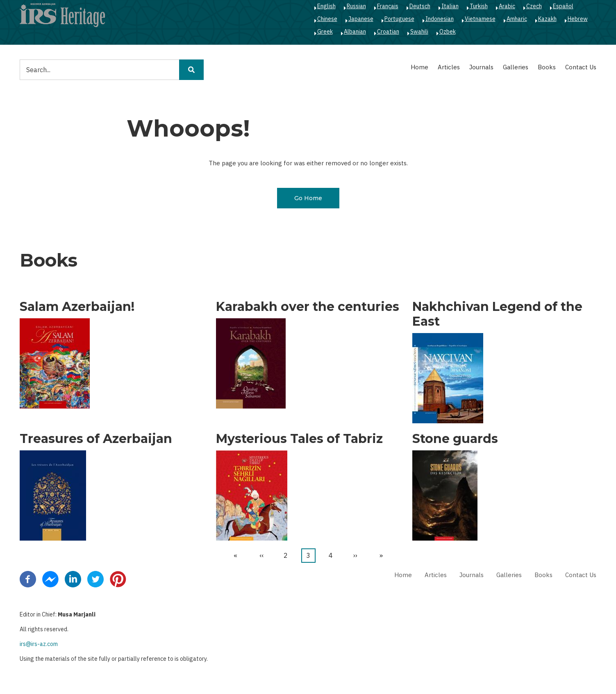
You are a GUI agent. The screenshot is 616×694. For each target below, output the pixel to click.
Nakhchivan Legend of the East (497, 314)
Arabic (507, 6)
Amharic (517, 19)
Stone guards (455, 439)
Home (419, 67)
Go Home (308, 198)
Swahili (419, 32)
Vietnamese (480, 19)
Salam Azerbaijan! (77, 307)
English (326, 6)
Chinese (327, 19)
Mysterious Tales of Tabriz (299, 439)
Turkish (479, 6)
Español (563, 6)
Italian (450, 6)
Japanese (361, 19)
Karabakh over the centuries (308, 307)
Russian (356, 6)
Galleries (516, 67)
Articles (449, 67)
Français (388, 6)
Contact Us (581, 67)
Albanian (355, 32)
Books (547, 67)
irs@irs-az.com (39, 644)
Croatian (388, 32)
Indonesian (440, 19)
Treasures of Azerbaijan (96, 439)
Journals (481, 67)
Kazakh (547, 19)
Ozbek (448, 32)
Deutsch (420, 6)
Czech (534, 6)
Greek (325, 32)
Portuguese (399, 19)
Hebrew (578, 19)
